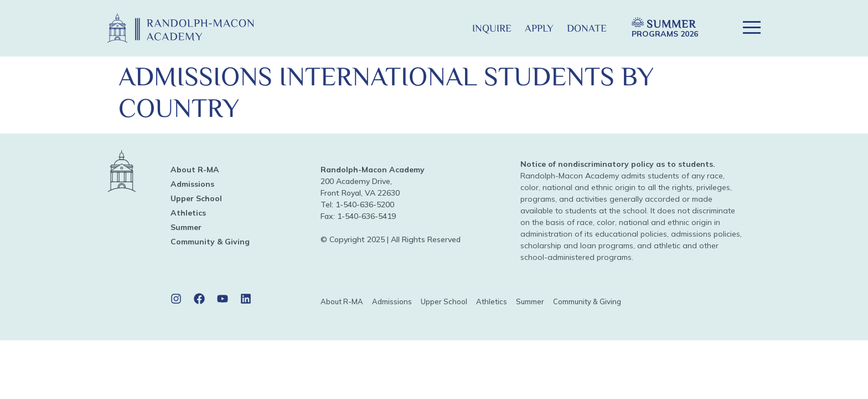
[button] (448, 28)
